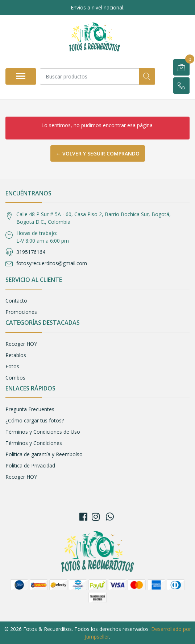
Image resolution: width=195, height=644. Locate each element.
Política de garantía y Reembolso (44, 454)
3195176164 (31, 252)
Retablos (16, 355)
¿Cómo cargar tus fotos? (35, 420)
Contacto (16, 301)
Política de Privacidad (30, 465)
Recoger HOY (21, 344)
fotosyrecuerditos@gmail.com (52, 263)
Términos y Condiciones (34, 443)
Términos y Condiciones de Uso (43, 432)
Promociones (21, 312)
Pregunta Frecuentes (30, 409)
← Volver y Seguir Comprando (98, 153)
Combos (15, 378)
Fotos (12, 366)
